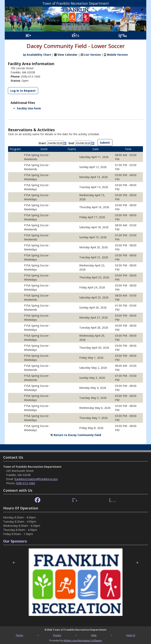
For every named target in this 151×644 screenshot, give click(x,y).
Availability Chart (37, 55)
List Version (93, 55)
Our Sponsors (15, 541)
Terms (19, 635)
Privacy (57, 635)
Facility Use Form (29, 108)
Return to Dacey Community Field (77, 435)
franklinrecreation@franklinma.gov (36, 479)
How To (131, 635)
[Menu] (123, 36)
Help (94, 635)
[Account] (75, 36)
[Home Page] (28, 36)
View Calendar (67, 55)
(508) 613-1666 (25, 483)
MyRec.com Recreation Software (83, 640)
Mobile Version (117, 55)
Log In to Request (23, 91)
